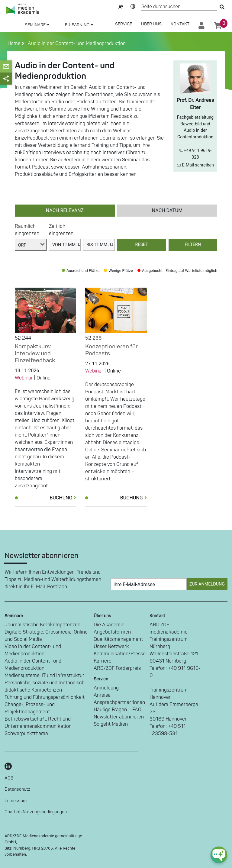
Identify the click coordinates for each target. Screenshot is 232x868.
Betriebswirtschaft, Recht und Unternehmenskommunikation (38, 723)
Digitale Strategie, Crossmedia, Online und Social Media (46, 636)
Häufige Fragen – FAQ (118, 710)
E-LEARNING (79, 25)
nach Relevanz (65, 210)
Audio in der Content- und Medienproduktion (76, 44)
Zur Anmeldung (207, 584)
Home (15, 44)
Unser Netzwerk (111, 647)
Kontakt (180, 24)
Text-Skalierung (121, 6)
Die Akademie (109, 625)
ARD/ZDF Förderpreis (117, 668)
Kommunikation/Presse (120, 654)
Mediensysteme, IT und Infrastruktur (44, 676)
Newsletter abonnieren (119, 717)
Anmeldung (106, 688)
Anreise (102, 695)
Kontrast (133, 6)
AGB (9, 778)
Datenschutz (17, 789)
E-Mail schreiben (195, 165)
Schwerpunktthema (26, 734)
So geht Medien (111, 724)
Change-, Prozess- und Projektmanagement (30, 708)
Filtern (193, 245)
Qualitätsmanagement (118, 639)
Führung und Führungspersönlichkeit (45, 697)
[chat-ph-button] (219, 855)
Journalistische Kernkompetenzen (42, 625)
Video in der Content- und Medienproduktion (33, 650)
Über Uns (151, 24)
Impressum (16, 801)
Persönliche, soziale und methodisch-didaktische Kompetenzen (46, 686)
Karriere (103, 661)
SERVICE (124, 24)
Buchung (63, 498)
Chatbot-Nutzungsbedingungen (36, 812)
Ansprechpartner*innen (119, 702)
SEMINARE (37, 25)
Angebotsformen (112, 632)
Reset (142, 245)
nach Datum (167, 210)
